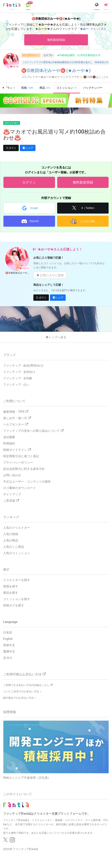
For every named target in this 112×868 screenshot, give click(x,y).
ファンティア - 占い (16, 385)
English (8, 639)
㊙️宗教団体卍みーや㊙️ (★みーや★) (56, 71)
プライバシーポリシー (18, 462)
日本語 (8, 632)
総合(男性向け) (31, 55)
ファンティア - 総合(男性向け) (23, 366)
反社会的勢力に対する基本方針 (24, 469)
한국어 (8, 658)
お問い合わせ (12, 475)
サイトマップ (12, 494)
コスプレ (48, 55)
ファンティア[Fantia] (25, 849)
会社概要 (9, 437)
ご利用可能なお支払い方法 (24, 674)
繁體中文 (9, 651)
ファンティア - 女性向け (19, 372)
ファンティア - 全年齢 (18, 378)
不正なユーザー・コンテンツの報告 (27, 482)
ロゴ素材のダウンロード (20, 488)
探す (6, 570)
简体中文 (9, 645)
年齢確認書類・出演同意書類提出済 (79, 55)
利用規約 (9, 443)
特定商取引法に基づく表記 (21, 456)
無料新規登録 (56, 40)
